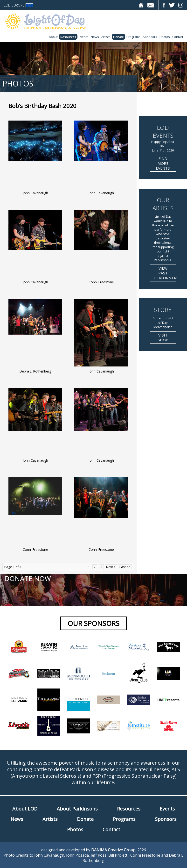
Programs (133, 37)
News (95, 37)
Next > (111, 567)
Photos (165, 37)
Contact (178, 37)
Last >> (125, 567)
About (53, 37)
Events (83, 37)
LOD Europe (18, 5)
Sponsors (150, 37)
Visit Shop (163, 337)
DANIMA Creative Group (113, 850)
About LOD (25, 809)
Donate (118, 37)
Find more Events (163, 163)
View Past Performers (165, 273)
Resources (68, 37)
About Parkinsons (77, 809)
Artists (106, 37)
